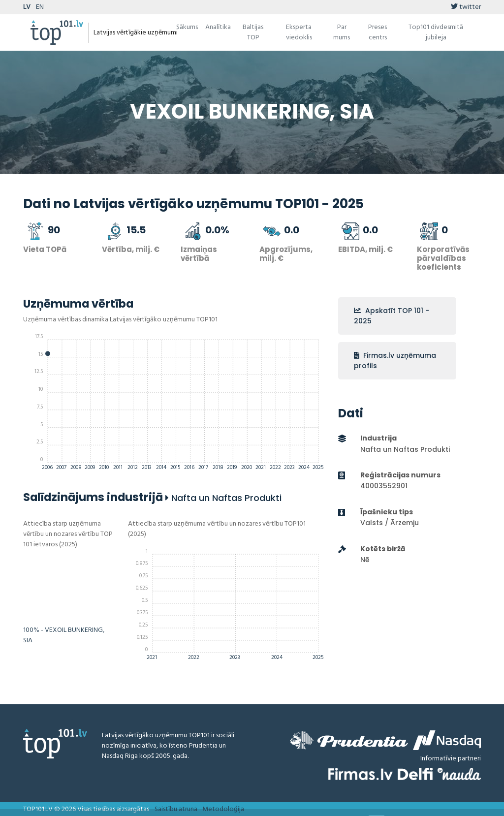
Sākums (187, 27)
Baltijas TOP (253, 32)
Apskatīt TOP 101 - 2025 (392, 316)
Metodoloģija (223, 809)
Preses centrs (378, 32)
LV (27, 7)
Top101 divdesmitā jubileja (436, 32)
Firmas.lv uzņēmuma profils (395, 361)
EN (40, 7)
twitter (466, 7)
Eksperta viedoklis (299, 32)
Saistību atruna (176, 809)
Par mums (342, 32)
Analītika (218, 27)
